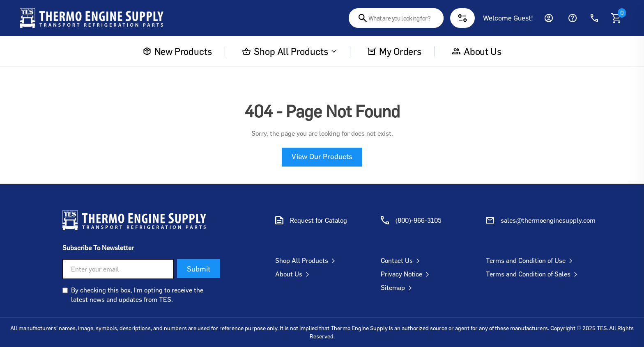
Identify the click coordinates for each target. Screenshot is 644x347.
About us (477, 51)
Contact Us (402, 260)
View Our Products (322, 156)
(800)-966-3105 (419, 220)
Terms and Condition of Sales (533, 274)
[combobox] (396, 18)
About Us (294, 274)
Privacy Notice (407, 274)
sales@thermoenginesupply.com (548, 220)
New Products (177, 51)
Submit (199, 269)
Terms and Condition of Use (531, 260)
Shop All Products (290, 51)
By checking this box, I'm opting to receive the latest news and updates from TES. (137, 294)
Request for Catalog (319, 220)
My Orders (394, 51)
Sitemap (398, 288)
